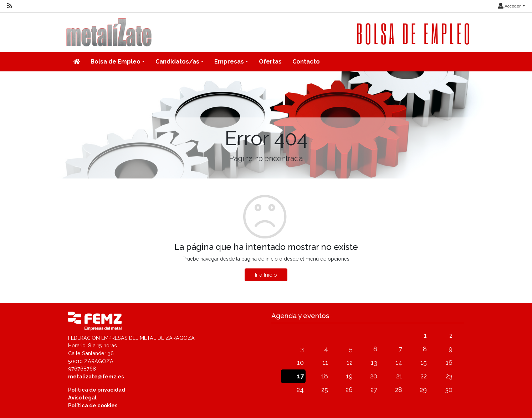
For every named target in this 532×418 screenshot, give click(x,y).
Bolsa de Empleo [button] (116, 62)
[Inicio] (77, 62)
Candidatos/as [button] (177, 62)
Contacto (306, 62)
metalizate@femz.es (96, 376)
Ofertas (270, 62)
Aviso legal (82, 397)
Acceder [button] (510, 6)
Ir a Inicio (266, 275)
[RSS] (10, 6)
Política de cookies (93, 405)
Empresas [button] (229, 62)
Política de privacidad (97, 390)
